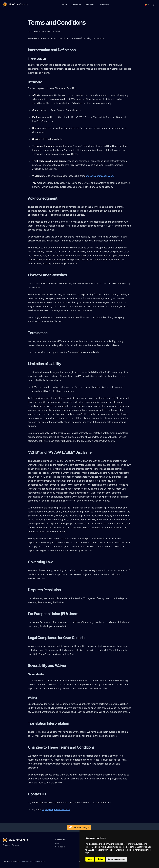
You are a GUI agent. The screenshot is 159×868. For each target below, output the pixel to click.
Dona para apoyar (78, 827)
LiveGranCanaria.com (11, 861)
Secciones (90, 5)
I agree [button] (90, 859)
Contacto (105, 5)
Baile (57, 843)
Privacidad (7, 845)
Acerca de (76, 5)
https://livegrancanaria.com (100, 176)
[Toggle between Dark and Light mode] (154, 5)
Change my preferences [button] (116, 859)
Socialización (60, 847)
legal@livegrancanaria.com (56, 810)
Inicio (65, 5)
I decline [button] (100, 859)
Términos (16, 845)
